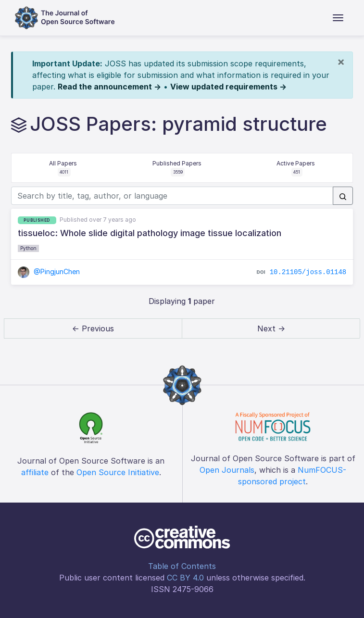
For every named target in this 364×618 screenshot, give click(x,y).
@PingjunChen (49, 271)
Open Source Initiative (118, 472)
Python (28, 248)
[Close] (341, 62)
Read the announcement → (109, 87)
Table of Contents (182, 566)
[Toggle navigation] (338, 18)
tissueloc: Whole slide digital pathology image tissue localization (150, 233)
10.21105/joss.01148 (308, 272)
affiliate (35, 472)
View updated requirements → (228, 87)
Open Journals (227, 470)
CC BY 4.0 (185, 578)
